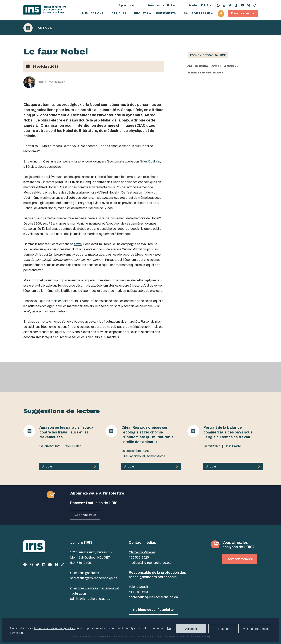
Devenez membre (240, 559)
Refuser (223, 629)
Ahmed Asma (156, 456)
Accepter (191, 629)
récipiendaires (60, 301)
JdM (214, 66)
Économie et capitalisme (208, 55)
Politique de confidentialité (153, 610)
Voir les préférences (256, 629)
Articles (119, 14)
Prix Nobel (228, 66)
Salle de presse (197, 14)
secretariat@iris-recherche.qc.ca (94, 578)
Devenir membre (243, 14)
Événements (166, 14)
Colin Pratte (73, 446)
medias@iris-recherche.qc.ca (150, 563)
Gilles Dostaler (150, 161)
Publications (93, 14)
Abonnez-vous (85, 515)
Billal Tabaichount (133, 456)
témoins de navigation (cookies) (55, 628)
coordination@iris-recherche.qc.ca (153, 597)
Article (45, 28)
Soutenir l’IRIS (198, 5)
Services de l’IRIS (160, 5)
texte (78, 244)
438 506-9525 (139, 557)
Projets (141, 14)
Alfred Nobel (198, 66)
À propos (125, 5)
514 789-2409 (81, 563)
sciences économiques (205, 73)
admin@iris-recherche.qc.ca (90, 599)
